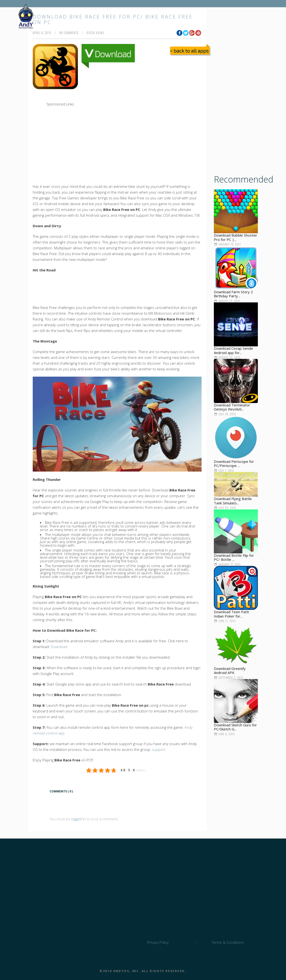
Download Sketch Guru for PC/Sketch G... (235, 727)
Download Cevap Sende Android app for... (233, 350)
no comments (69, 33)
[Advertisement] (131, 103)
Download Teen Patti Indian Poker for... (231, 614)
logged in (78, 819)
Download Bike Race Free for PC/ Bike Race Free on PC (113, 19)
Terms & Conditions (228, 942)
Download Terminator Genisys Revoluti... (232, 407)
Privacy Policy (158, 942)
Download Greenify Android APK (230, 671)
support (159, 749)
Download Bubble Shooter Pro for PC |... (235, 237)
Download (59, 647)
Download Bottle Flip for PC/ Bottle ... (234, 557)
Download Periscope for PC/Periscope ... (234, 464)
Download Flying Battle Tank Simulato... (233, 501)
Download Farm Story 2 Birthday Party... (233, 294)
